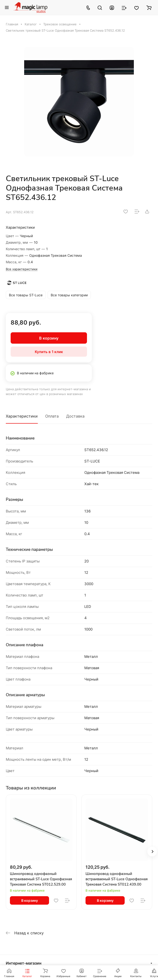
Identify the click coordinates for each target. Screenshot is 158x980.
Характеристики (22, 416)
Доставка (75, 416)
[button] (152, 852)
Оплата (52, 416)
